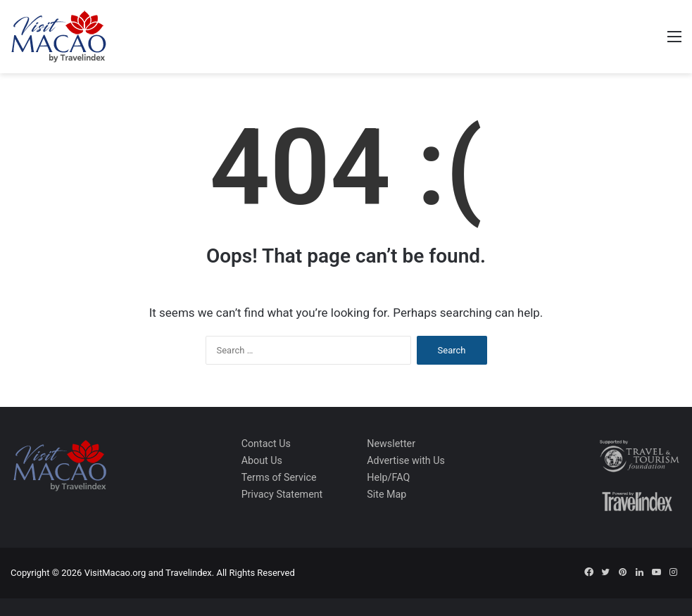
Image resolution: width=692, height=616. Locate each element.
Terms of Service (279, 477)
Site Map (386, 494)
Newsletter (391, 444)
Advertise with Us (406, 460)
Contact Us (266, 444)
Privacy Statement (282, 494)
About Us (262, 460)
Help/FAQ (388, 477)
